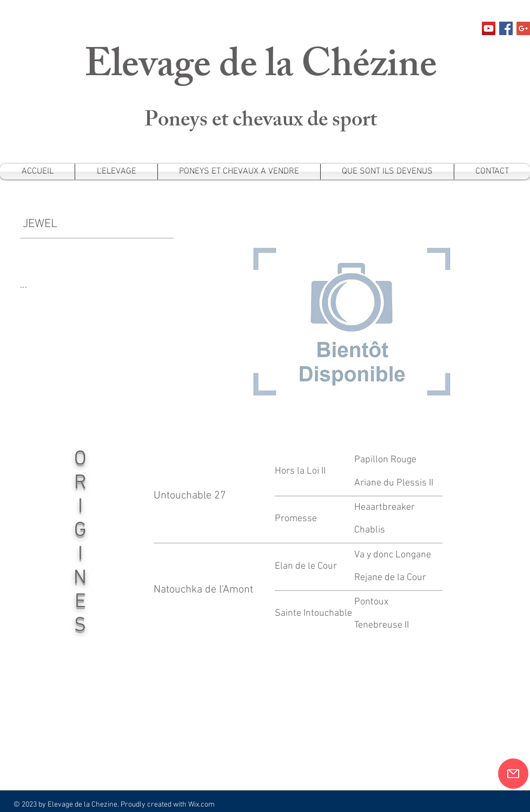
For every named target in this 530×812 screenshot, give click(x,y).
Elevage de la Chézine (261, 69)
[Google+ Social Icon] (523, 28)
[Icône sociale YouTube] (489, 28)
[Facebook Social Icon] (506, 28)
